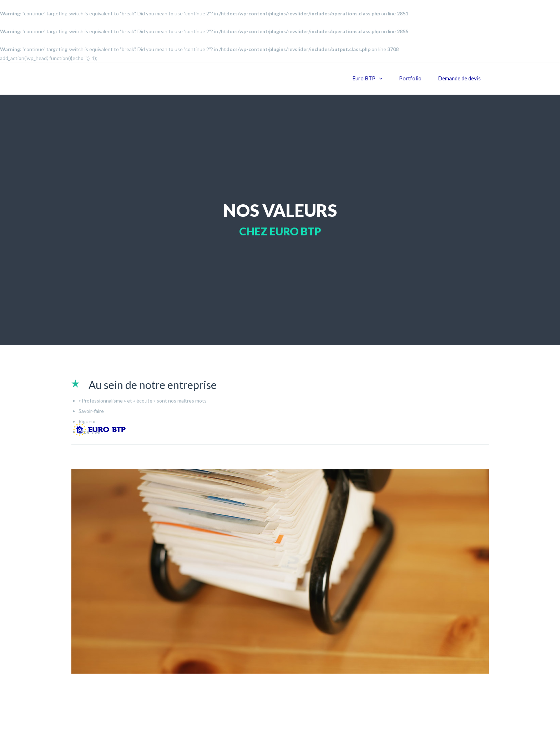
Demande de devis (459, 78)
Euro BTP (364, 78)
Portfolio (410, 78)
